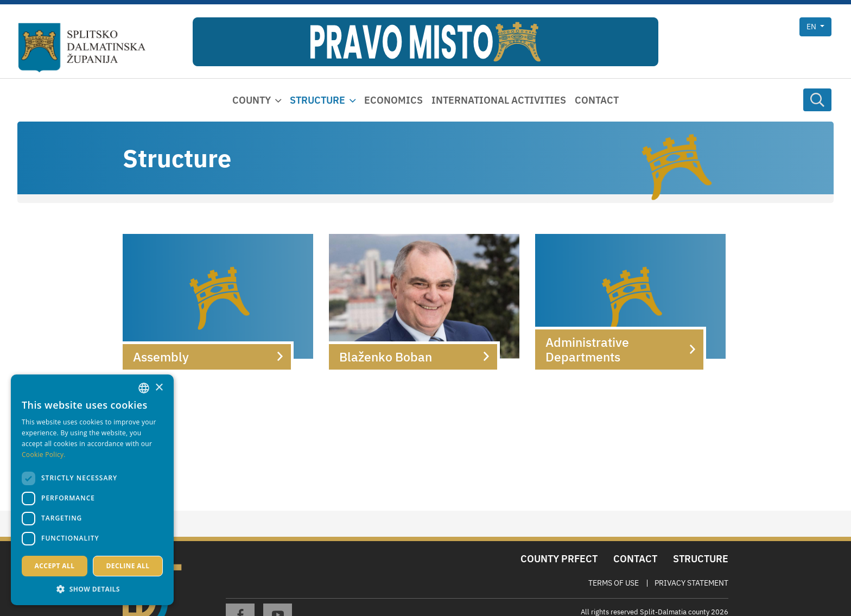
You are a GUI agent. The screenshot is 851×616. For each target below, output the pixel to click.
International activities (499, 100)
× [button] (159, 388)
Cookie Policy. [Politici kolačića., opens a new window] (44, 455)
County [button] (252, 100)
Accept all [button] (55, 566)
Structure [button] (317, 100)
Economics (393, 100)
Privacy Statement (691, 583)
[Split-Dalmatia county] (82, 48)
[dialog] (92, 490)
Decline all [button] (128, 566)
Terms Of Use (614, 583)
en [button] (812, 27)
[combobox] (144, 388)
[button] (92, 589)
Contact (597, 100)
